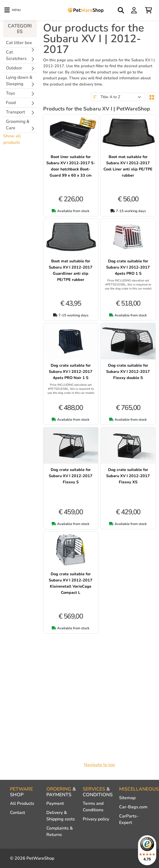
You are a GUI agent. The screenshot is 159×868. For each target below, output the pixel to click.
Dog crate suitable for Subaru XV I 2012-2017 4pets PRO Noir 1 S (71, 372)
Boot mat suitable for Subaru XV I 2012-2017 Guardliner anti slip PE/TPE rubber (71, 270)
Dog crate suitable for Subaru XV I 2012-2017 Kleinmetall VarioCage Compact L (71, 583)
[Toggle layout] (151, 97)
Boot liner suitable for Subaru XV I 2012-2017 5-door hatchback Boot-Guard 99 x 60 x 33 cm (71, 166)
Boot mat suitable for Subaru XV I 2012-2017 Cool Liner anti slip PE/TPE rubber (128, 166)
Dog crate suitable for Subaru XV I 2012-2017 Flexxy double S (128, 372)
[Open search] (121, 10)
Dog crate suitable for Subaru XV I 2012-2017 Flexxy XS (128, 476)
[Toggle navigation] (13, 10)
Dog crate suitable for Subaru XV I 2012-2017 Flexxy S (71, 476)
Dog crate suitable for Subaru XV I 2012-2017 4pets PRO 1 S (128, 267)
